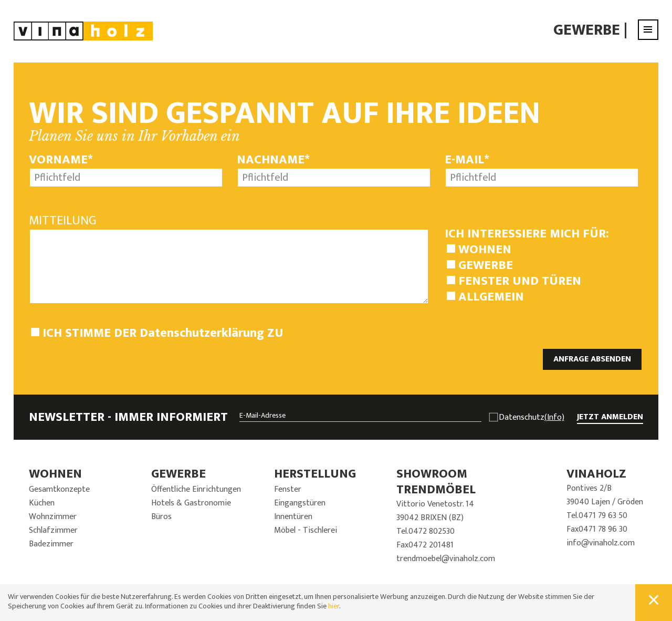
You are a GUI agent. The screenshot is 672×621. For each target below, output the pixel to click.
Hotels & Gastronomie (191, 503)
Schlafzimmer (53, 530)
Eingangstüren (300, 503)
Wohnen (485, 250)
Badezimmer (51, 544)
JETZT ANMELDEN (610, 417)
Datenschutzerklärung (202, 333)
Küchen (42, 503)
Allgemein (491, 297)
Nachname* (273, 160)
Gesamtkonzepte (59, 489)
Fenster (288, 489)
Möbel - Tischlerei (306, 530)
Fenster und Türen (520, 281)
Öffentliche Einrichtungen (196, 489)
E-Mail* (467, 160)
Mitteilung (63, 221)
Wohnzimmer (53, 517)
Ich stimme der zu (163, 333)
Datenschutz (532, 418)
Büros (161, 517)
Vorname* (61, 160)
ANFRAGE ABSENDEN (592, 359)
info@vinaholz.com (601, 543)
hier (334, 606)
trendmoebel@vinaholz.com (446, 559)
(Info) (554, 417)
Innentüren (293, 517)
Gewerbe (587, 30)
